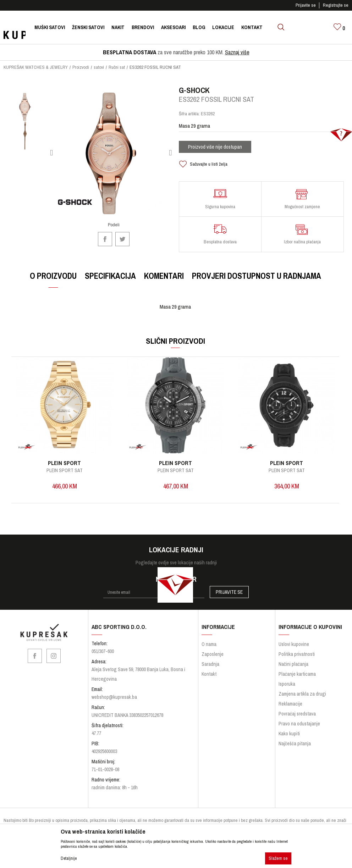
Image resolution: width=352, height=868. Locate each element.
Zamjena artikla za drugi (302, 698)
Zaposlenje (213, 659)
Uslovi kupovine (294, 649)
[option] (25, 111)
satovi (99, 67)
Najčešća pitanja (295, 748)
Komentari (164, 280)
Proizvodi (81, 67)
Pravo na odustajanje (299, 728)
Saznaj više (237, 52)
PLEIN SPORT (64, 467)
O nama (209, 649)
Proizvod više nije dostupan (215, 151)
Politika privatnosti (297, 659)
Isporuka (287, 689)
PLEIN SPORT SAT (65, 474)
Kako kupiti (289, 738)
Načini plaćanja (293, 669)
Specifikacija (110, 280)
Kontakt (209, 679)
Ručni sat (117, 67)
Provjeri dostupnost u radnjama (256, 280)
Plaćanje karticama (297, 679)
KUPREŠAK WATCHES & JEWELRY (36, 67)
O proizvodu (53, 280)
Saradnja (210, 669)
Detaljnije (69, 858)
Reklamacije (290, 708)
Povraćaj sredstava (297, 718)
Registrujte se (336, 5)
